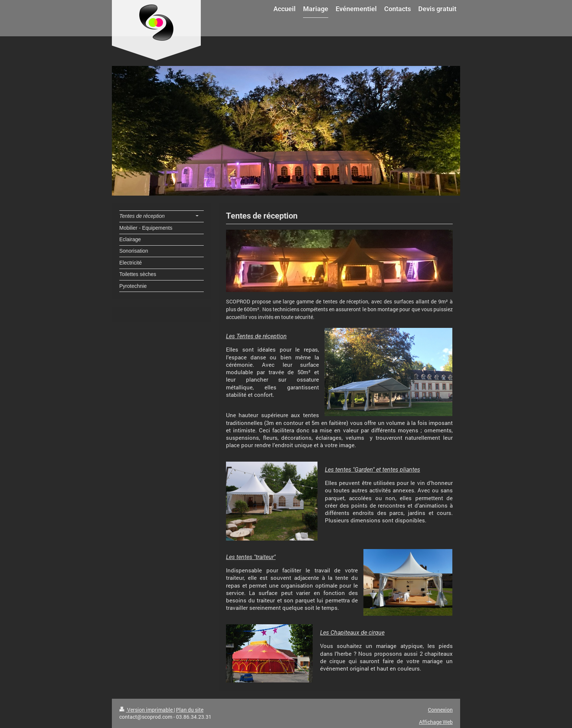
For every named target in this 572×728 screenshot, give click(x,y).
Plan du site (190, 710)
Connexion (440, 710)
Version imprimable (147, 710)
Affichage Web (436, 722)
